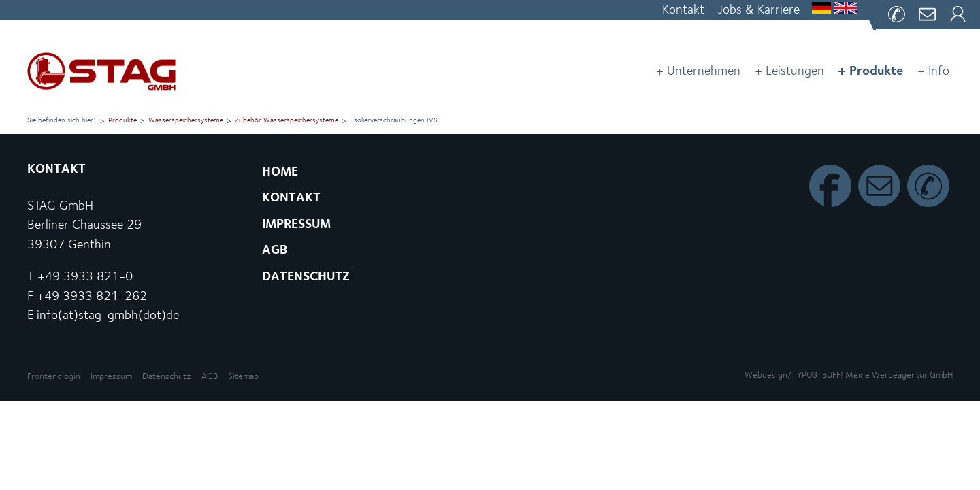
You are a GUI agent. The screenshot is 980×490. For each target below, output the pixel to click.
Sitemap (243, 376)
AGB (210, 376)
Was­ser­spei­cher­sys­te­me (186, 120)
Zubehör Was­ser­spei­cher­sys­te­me (287, 120)
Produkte (876, 70)
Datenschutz (167, 376)
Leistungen (795, 70)
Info (939, 70)
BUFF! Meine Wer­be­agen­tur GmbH (887, 375)
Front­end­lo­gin (54, 376)
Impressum (111, 376)
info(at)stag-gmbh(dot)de (108, 315)
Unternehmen (704, 70)
